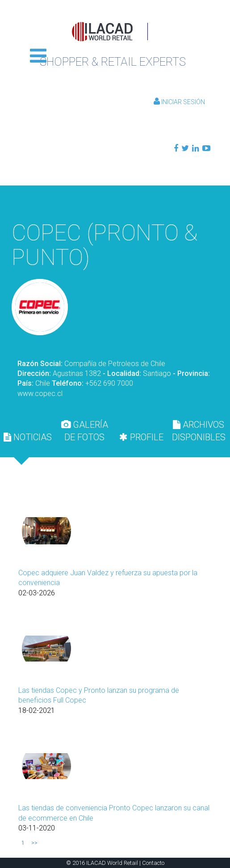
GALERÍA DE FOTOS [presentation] (85, 431)
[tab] (28, 437)
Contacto (153, 863)
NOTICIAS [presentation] (28, 437)
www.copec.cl (40, 394)
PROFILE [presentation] (141, 437)
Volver (115, 201)
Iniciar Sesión (179, 102)
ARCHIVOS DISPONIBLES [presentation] (199, 431)
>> (34, 843)
